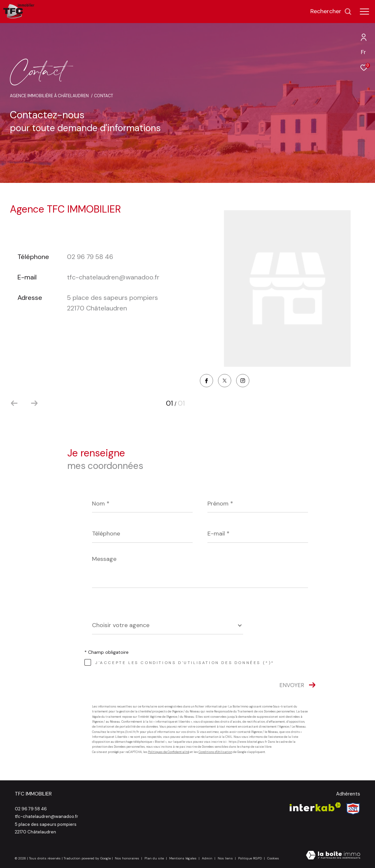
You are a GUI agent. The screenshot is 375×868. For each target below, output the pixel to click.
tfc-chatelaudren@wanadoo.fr (113, 277)
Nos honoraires (127, 858)
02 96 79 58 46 (90, 257)
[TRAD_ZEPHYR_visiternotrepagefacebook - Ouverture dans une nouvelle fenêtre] (206, 382)
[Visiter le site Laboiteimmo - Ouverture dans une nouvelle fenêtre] (333, 856)
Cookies (273, 858)
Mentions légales (183, 858)
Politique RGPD (250, 858)
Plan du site (155, 858)
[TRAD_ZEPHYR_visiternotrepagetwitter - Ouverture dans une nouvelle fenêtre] (225, 381)
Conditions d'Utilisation (215, 752)
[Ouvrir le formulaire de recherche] (331, 12)
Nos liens (226, 858)
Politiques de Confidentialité (169, 752)
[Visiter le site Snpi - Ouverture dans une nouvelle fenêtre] (353, 809)
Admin (208, 858)
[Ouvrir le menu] (364, 12)
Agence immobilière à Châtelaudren (49, 96)
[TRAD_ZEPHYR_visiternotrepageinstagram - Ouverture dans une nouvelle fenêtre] (243, 381)
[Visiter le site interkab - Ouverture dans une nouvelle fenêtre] (315, 807)
